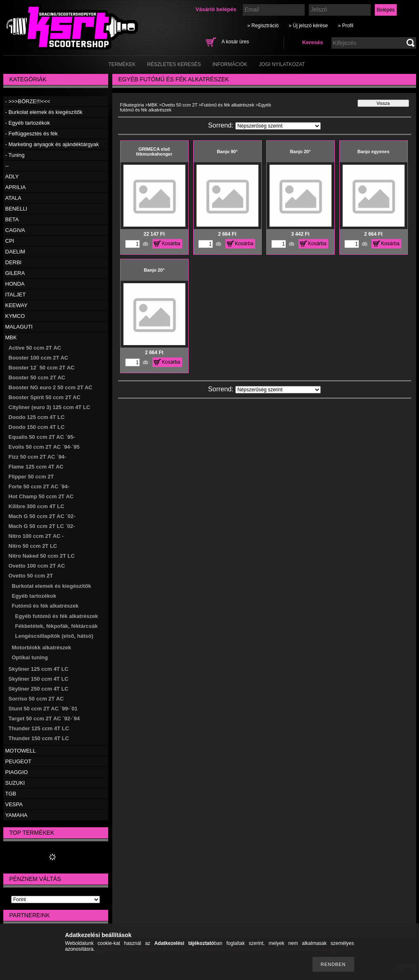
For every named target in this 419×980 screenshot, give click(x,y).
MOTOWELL (21, 751)
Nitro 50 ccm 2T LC (33, 546)
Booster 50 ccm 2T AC (37, 378)
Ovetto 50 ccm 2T (31, 576)
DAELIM (15, 252)
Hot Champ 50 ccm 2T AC (41, 496)
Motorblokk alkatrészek (42, 647)
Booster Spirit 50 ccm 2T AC (45, 397)
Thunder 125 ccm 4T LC (39, 728)
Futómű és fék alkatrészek (45, 606)
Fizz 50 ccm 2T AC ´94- (38, 457)
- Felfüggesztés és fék (32, 134)
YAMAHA (17, 815)
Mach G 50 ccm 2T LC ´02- (42, 526)
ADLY (12, 176)
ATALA (13, 198)
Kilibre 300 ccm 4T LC (37, 506)
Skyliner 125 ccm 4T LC (39, 669)
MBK (11, 337)
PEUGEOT (19, 761)
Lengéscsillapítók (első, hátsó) (54, 636)
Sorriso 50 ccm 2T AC (36, 699)
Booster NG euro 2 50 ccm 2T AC (51, 387)
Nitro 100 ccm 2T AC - (36, 536)
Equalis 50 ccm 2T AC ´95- (42, 437)
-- (7, 166)
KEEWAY (17, 305)
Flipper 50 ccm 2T (31, 477)
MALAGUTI (19, 327)
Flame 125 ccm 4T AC (36, 467)
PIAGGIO (17, 772)
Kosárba (171, 244)
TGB (11, 794)
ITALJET (16, 295)
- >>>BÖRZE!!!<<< (28, 101)
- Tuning (15, 155)
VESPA (14, 804)
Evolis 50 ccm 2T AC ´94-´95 (44, 447)
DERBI (14, 262)
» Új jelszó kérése (308, 26)
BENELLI (16, 209)
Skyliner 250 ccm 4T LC (39, 689)
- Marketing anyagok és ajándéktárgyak (52, 144)
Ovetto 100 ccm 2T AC (37, 566)
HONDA (15, 284)
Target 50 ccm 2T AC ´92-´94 (44, 718)
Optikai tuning (30, 657)
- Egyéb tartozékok (28, 123)
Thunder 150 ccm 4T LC (39, 738)
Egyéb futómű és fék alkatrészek (57, 616)
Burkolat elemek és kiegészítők (52, 586)
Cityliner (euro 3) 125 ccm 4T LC (50, 407)
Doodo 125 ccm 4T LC (37, 417)
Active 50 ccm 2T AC (35, 348)
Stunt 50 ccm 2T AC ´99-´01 (43, 709)
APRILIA (16, 187)
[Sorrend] (278, 126)
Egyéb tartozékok (34, 596)
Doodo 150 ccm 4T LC (37, 427)
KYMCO (15, 316)
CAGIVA (15, 230)
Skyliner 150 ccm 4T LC (39, 679)
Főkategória (132, 105)
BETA (12, 219)
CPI (10, 241)
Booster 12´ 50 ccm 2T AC (42, 368)
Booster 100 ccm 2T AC (39, 358)
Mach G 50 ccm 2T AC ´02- (42, 516)
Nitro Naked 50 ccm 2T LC (42, 556)
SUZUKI (15, 783)
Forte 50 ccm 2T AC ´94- (39, 486)
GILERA (15, 273)
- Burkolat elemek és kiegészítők (44, 112)
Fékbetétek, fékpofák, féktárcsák (57, 626)
